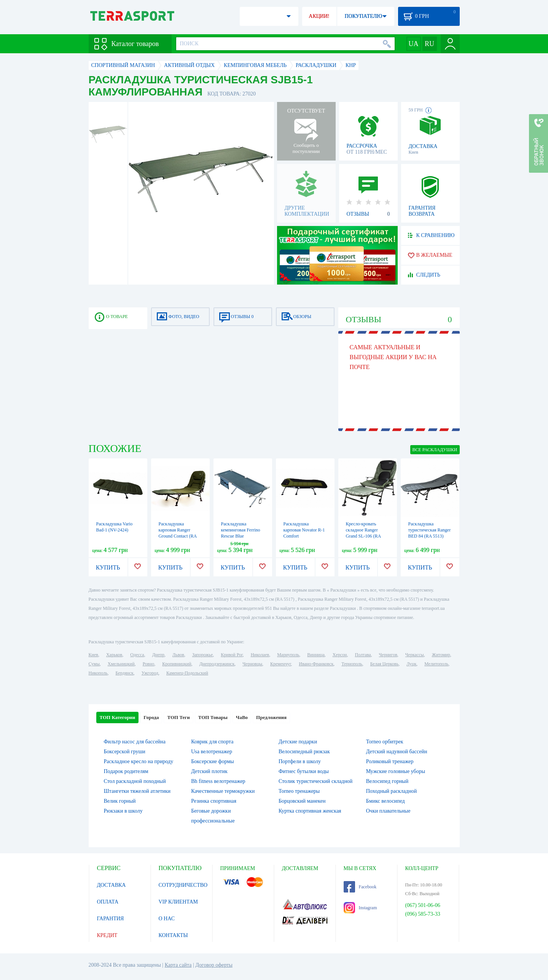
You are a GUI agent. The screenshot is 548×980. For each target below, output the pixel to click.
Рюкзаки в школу (123, 811)
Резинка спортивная (214, 801)
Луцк (411, 664)
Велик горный (120, 801)
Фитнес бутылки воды (304, 771)
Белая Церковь (384, 664)
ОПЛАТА (108, 902)
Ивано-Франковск (316, 664)
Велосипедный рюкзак (304, 752)
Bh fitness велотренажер (218, 781)
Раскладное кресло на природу (139, 761)
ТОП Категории (118, 717)
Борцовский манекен (302, 801)
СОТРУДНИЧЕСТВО (183, 885)
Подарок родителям (126, 771)
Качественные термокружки (223, 791)
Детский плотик (209, 771)
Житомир (441, 655)
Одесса (137, 655)
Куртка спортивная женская (310, 811)
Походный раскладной (391, 791)
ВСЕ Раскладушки (435, 450)
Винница (316, 655)
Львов (178, 655)
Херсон (340, 655)
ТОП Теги (178, 717)
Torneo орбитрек (385, 742)
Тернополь (352, 664)
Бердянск (125, 673)
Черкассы (415, 655)
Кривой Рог (232, 655)
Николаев (260, 655)
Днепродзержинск (217, 664)
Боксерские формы (212, 761)
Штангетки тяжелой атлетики (137, 791)
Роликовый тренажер (390, 761)
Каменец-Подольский (187, 673)
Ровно (148, 664)
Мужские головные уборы (396, 771)
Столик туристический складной (315, 781)
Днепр (158, 655)
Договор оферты (214, 965)
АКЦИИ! (319, 16)
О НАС (167, 919)
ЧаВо (242, 717)
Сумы (94, 664)
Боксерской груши (125, 752)
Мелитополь (436, 664)
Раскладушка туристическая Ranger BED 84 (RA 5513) (430, 530)
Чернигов (388, 655)
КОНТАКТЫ (173, 935)
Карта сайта (178, 965)
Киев (93, 655)
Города (151, 717)
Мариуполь (288, 655)
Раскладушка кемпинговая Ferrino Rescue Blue (241, 530)
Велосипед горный (387, 781)
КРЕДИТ (107, 935)
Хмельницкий (121, 664)
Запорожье (202, 655)
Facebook (360, 887)
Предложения (271, 717)
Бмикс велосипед (386, 801)
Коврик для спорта (212, 742)
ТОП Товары (213, 717)
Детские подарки (298, 742)
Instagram (360, 908)
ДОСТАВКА (112, 885)
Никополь (98, 673)
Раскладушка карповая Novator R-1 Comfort (304, 530)
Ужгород (150, 673)
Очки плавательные (388, 811)
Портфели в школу (300, 761)
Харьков (114, 655)
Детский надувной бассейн (397, 752)
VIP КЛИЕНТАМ (178, 902)
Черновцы (252, 664)
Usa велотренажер (212, 752)
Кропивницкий (177, 664)
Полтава (363, 655)
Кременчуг (280, 664)
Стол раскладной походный (135, 781)
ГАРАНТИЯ (111, 919)
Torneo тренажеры (299, 791)
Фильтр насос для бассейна (135, 742)
